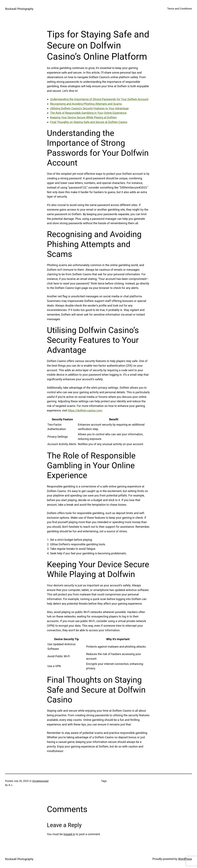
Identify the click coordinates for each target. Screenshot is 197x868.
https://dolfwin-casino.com (85, 410)
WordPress (185, 859)
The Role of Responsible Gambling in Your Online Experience (88, 113)
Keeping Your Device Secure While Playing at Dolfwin (83, 117)
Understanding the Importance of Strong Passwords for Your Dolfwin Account (99, 99)
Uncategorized (40, 781)
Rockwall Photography (19, 9)
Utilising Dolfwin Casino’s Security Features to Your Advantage (89, 108)
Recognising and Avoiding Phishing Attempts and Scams (86, 104)
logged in (69, 834)
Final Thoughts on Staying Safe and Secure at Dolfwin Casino (89, 122)
